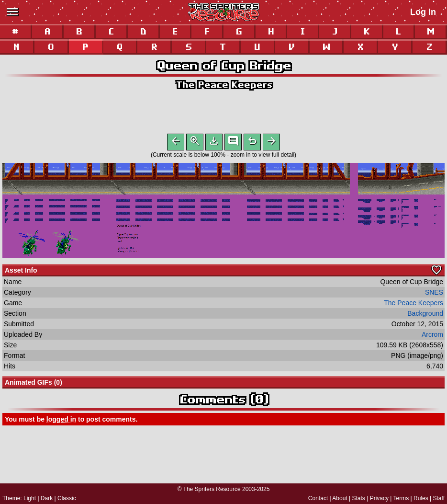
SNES (434, 294)
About (340, 498)
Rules (421, 498)
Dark (47, 498)
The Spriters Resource (212, 489)
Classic (67, 498)
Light (30, 498)
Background (425, 315)
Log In (423, 12)
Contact (318, 498)
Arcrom (432, 336)
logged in (61, 421)
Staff (439, 498)
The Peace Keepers (224, 85)
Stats (359, 498)
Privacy (379, 498)
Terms (401, 498)
